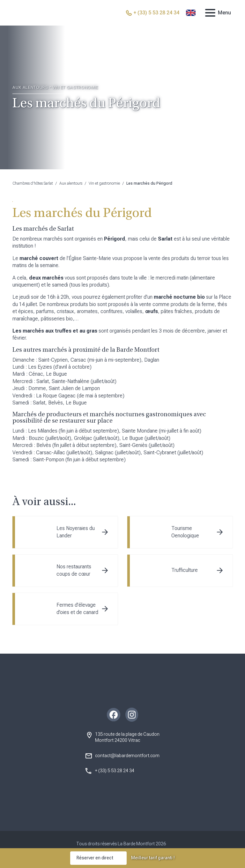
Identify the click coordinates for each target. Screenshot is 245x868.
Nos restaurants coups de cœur (74, 570)
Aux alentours (71, 183)
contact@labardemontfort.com (127, 756)
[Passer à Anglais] (191, 13)
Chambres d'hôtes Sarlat (33, 183)
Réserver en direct (95, 858)
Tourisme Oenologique (185, 532)
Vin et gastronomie (104, 183)
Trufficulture (185, 570)
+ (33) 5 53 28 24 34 (115, 771)
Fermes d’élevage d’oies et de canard (77, 608)
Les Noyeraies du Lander (76, 532)
